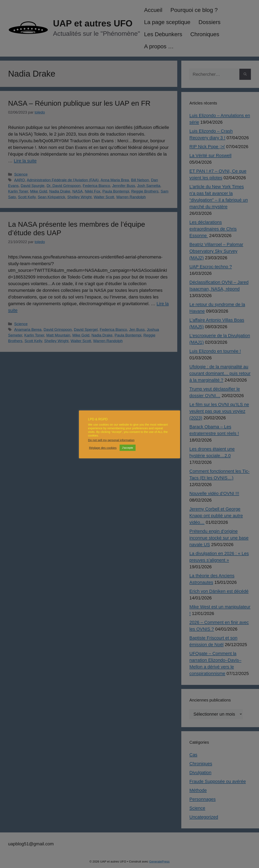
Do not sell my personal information (111, 440)
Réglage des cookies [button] (103, 448)
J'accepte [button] (128, 448)
